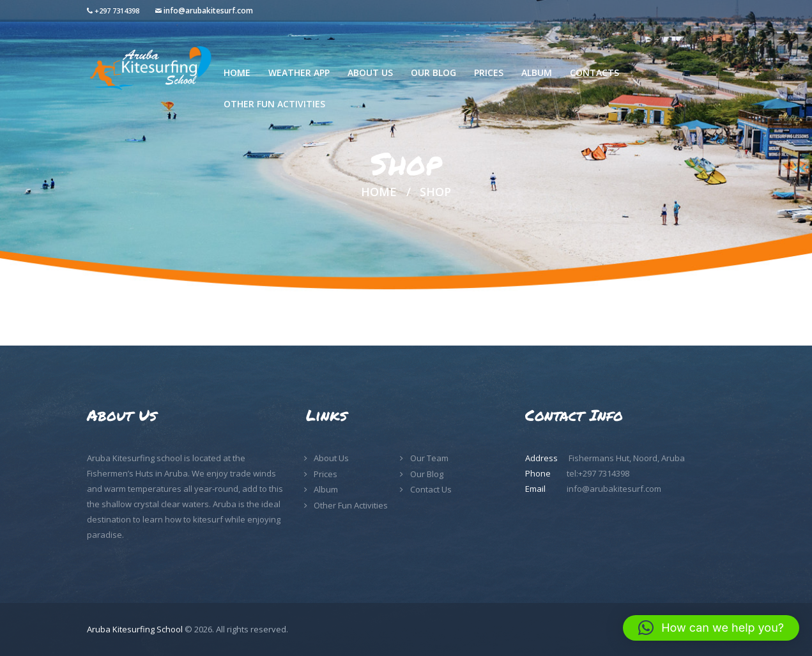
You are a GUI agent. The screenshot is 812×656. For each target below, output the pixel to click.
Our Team (429, 458)
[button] (711, 628)
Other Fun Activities (351, 505)
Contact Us (431, 489)
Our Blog (427, 474)
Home (379, 192)
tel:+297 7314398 (598, 473)
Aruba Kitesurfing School (135, 629)
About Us (331, 458)
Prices (326, 474)
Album (326, 489)
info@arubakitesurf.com (208, 11)
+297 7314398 (117, 11)
